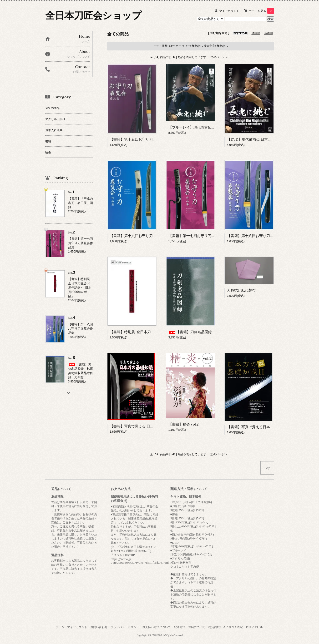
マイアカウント (229, 11)
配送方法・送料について (190, 627)
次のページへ (219, 57)
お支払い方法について (157, 627)
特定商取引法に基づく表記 (226, 627)
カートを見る (261, 11)
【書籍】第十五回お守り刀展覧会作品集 (142, 139)
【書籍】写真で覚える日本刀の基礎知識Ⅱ (261, 427)
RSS (248, 627)
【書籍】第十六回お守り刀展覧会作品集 (142, 236)
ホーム (60, 627)
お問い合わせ (99, 627)
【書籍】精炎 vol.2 (184, 424)
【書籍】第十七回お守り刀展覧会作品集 (201, 236)
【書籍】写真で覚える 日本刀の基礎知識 (142, 426)
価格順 (256, 33)
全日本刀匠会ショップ (93, 15)
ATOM (259, 627)
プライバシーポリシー (125, 627)
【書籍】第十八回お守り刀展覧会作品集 (259, 236)
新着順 (268, 33)
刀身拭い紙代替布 (241, 290)
